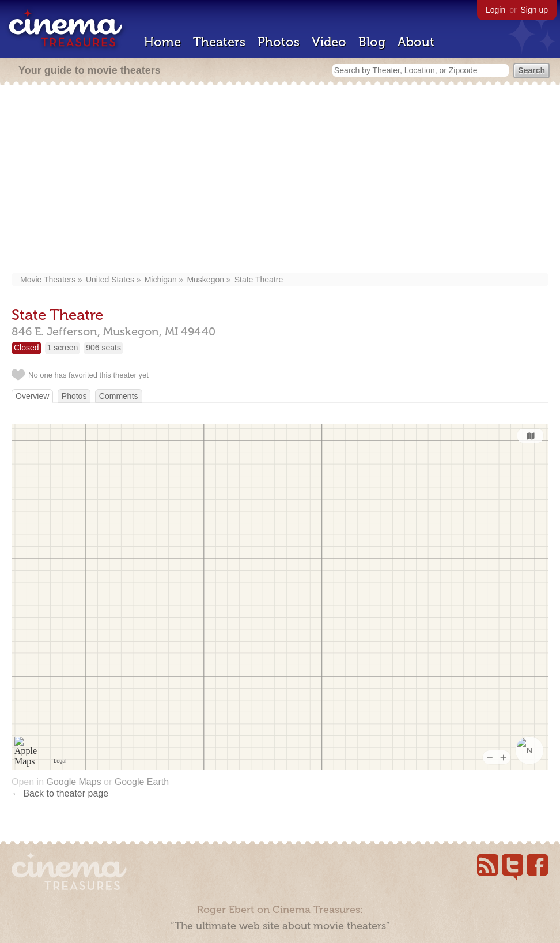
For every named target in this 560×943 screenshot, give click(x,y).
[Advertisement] (280, 180)
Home (162, 42)
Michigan (161, 280)
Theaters (219, 42)
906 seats (103, 348)
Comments (119, 396)
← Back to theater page (60, 793)
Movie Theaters (48, 280)
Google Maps (73, 782)
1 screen (63, 348)
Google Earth (142, 782)
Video (329, 42)
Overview (32, 396)
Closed (27, 348)
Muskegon (205, 280)
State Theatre (259, 280)
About (416, 42)
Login (495, 10)
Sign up (534, 10)
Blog (372, 42)
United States (110, 280)
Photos (279, 42)
